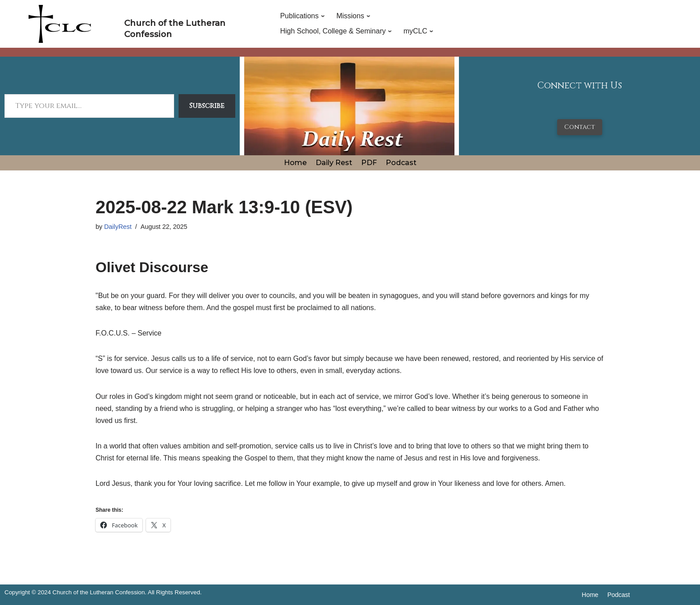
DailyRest (118, 227)
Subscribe (207, 106)
